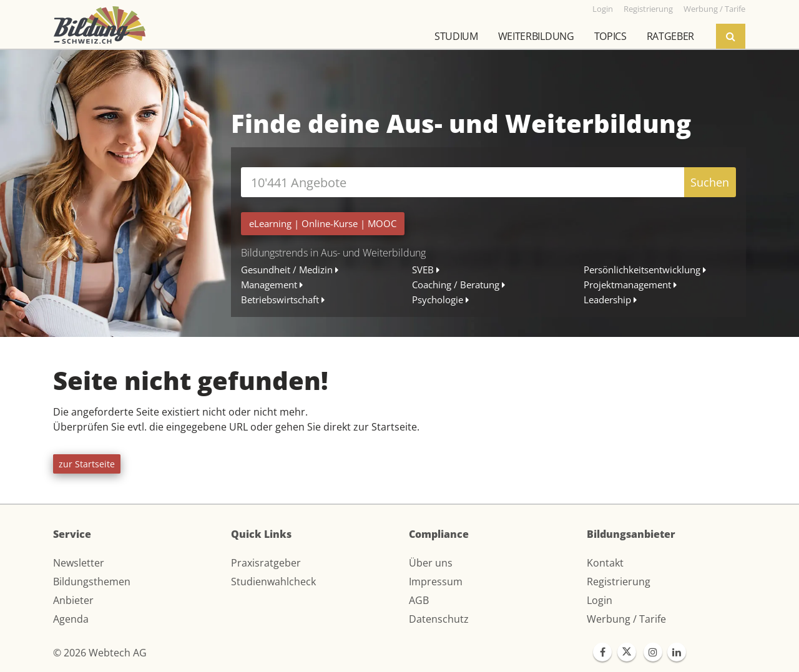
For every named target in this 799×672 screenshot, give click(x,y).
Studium (456, 36)
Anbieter (73, 600)
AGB (419, 600)
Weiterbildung (536, 36)
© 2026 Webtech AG (100, 653)
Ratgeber (670, 36)
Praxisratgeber (266, 563)
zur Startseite (87, 464)
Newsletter (79, 563)
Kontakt (605, 563)
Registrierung (619, 582)
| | (323, 223)
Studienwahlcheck (273, 582)
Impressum (436, 582)
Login (600, 600)
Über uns (431, 563)
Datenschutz (439, 619)
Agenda (71, 619)
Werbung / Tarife (626, 619)
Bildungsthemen (92, 582)
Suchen (710, 182)
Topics (610, 36)
